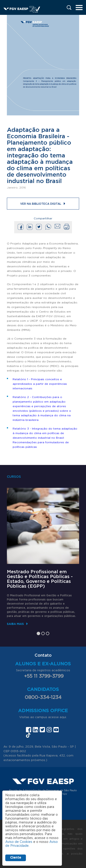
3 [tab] (48, 633)
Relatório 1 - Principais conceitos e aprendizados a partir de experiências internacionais (40, 384)
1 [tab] (38, 633)
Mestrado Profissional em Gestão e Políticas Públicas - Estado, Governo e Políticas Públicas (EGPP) (40, 579)
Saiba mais (15, 624)
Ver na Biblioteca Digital (41, 204)
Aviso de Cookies (19, 842)
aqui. (63, 717)
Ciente (16, 858)
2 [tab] (43, 633)
